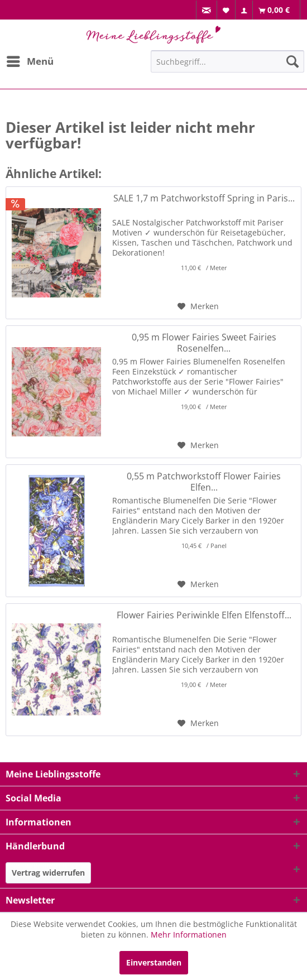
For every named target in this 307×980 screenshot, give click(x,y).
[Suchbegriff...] (227, 61)
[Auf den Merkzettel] (198, 306)
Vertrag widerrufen (48, 873)
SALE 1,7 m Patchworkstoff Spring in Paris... (204, 198)
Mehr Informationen (189, 935)
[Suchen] (292, 61)
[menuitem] (207, 10)
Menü (30, 60)
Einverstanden (154, 962)
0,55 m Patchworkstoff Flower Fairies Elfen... (204, 482)
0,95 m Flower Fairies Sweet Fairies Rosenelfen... (204, 343)
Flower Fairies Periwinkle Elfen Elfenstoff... (204, 615)
